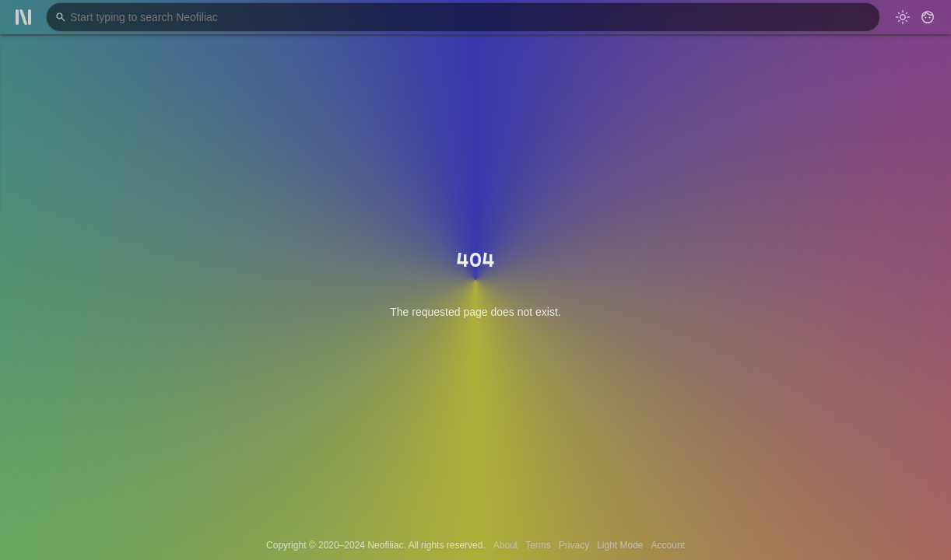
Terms (538, 545)
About (505, 545)
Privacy (574, 545)
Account (668, 545)
